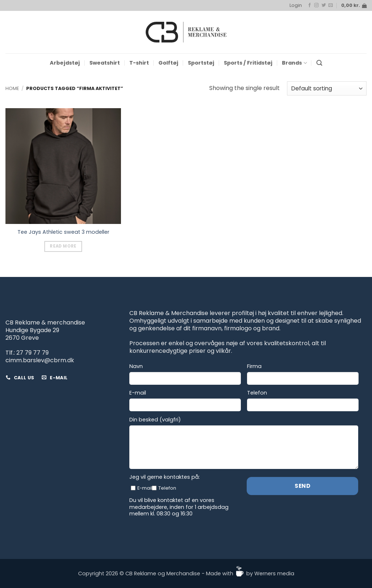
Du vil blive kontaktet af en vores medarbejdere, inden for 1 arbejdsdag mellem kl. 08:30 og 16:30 (179, 507)
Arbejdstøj (65, 63)
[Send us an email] (331, 5)
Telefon (257, 393)
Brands (294, 63)
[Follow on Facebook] (310, 5)
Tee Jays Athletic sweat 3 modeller (63, 232)
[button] (296, 5)
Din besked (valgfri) (155, 420)
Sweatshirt (105, 63)
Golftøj (168, 63)
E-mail (138, 393)
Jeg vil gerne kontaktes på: (165, 477)
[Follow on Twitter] (324, 5)
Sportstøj (201, 63)
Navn (136, 366)
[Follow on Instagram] (316, 5)
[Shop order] (327, 88)
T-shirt (139, 63)
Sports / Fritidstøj (248, 63)
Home (12, 88)
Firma (254, 366)
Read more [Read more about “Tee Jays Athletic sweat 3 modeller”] (63, 246)
